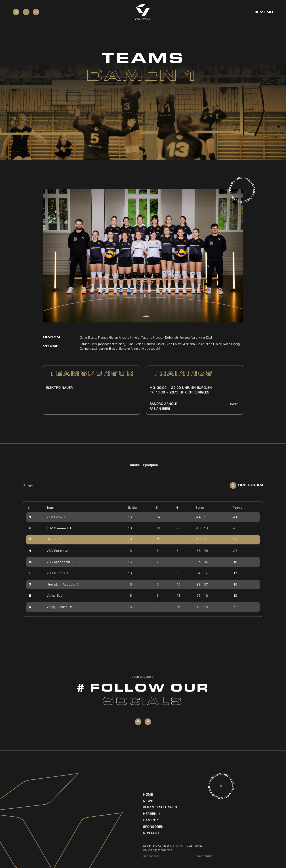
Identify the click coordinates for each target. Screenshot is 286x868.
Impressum (151, 856)
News (148, 801)
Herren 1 (152, 814)
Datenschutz (204, 856)
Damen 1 (151, 820)
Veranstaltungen (160, 807)
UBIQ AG (177, 846)
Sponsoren (153, 827)
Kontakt (151, 833)
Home (148, 795)
